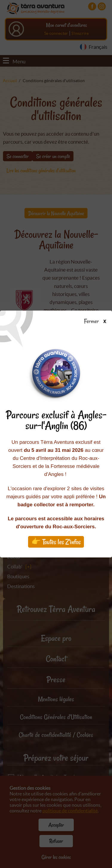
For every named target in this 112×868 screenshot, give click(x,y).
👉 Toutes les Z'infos (56, 542)
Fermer (98, 322)
